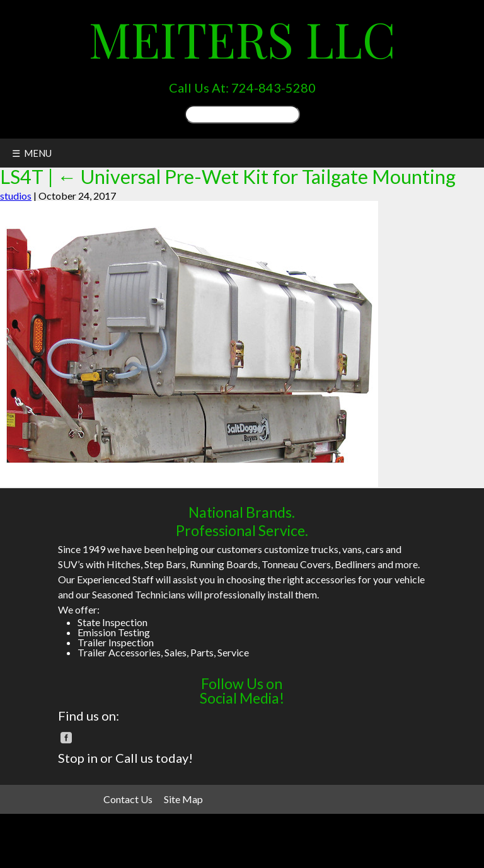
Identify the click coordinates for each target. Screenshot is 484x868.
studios (16, 196)
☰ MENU (32, 153)
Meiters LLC (242, 38)
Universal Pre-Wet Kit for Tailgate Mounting (256, 177)
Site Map (183, 799)
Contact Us (128, 799)
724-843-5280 (274, 88)
